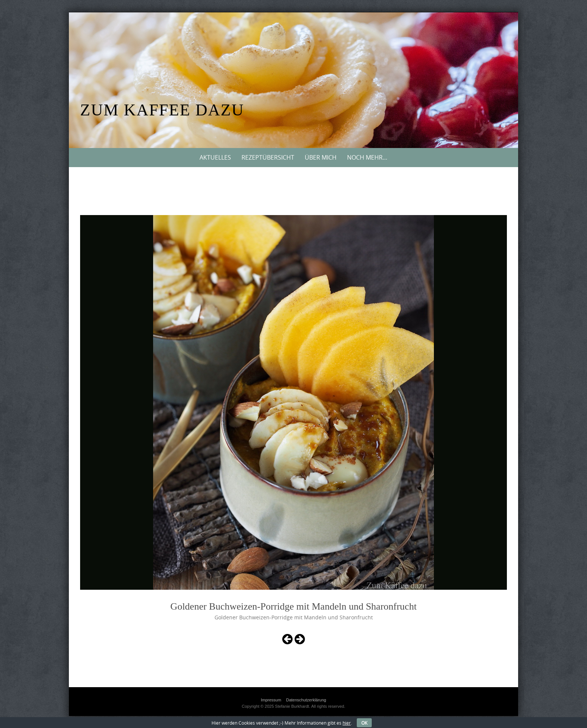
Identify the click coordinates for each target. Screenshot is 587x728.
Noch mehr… (367, 157)
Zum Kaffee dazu (162, 110)
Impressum (271, 700)
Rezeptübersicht (268, 157)
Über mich (321, 157)
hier (347, 723)
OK (364, 723)
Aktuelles (215, 157)
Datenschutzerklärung (306, 700)
